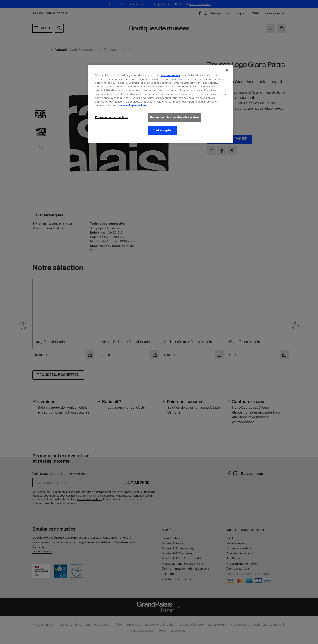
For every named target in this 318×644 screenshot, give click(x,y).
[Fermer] (227, 70)
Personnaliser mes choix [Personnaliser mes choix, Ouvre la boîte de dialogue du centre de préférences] (111, 117)
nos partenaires (170, 75)
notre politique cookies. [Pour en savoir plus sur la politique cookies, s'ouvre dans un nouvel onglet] (133, 105)
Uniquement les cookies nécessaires (175, 117)
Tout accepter (162, 130)
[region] (161, 104)
